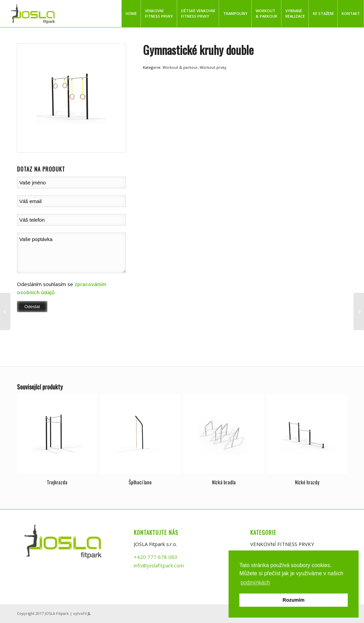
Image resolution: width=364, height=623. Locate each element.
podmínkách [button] (255, 582)
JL (89, 614)
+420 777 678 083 (156, 557)
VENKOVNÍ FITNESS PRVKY (283, 544)
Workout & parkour (180, 67)
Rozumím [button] (294, 600)
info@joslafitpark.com (159, 565)
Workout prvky (213, 67)
